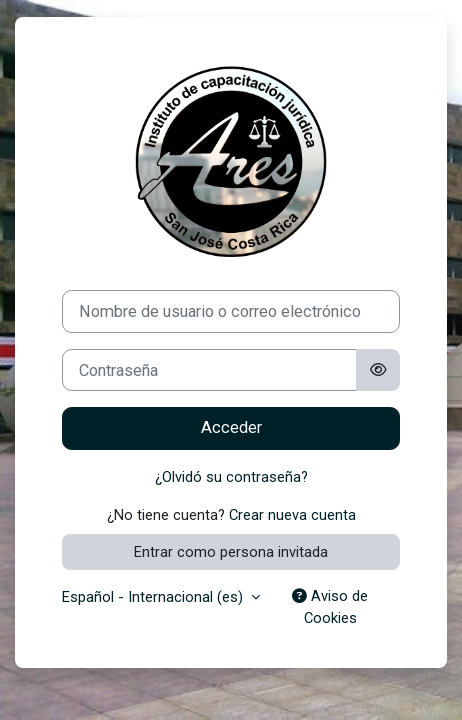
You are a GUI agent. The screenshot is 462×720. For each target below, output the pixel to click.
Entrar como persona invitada (231, 552)
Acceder (231, 427)
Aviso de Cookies (330, 607)
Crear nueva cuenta (292, 515)
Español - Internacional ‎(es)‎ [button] (154, 597)
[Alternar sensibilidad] (378, 370)
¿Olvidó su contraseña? (231, 477)
